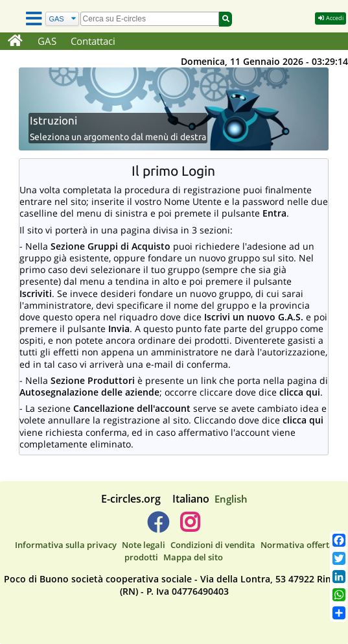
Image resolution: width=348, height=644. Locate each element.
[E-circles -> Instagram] (190, 527)
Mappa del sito (193, 557)
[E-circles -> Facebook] (158, 527)
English (231, 499)
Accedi (331, 18)
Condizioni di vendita (213, 545)
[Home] (15, 42)
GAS (47, 41)
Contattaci (93, 41)
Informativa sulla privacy (66, 545)
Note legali (144, 545)
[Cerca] (62, 19)
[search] (150, 19)
